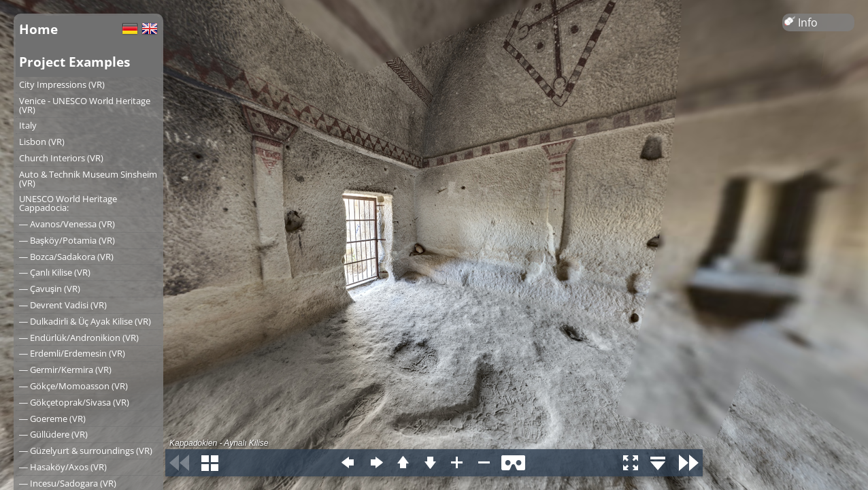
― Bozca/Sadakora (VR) (66, 257)
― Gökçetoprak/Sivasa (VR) (74, 402)
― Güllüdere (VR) (53, 434)
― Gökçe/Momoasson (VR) (73, 386)
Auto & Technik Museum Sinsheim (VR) (88, 179)
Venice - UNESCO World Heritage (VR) (85, 105)
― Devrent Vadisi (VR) (63, 305)
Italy (28, 125)
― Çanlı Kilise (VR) (55, 272)
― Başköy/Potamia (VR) (67, 240)
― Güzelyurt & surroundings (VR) (86, 451)
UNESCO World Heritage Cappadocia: (68, 203)
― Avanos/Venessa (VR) (67, 224)
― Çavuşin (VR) (50, 289)
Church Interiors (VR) (61, 158)
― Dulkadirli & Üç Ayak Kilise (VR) (85, 321)
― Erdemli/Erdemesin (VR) (72, 353)
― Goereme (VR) (52, 419)
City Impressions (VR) (62, 84)
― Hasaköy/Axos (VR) (63, 467)
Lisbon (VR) (42, 142)
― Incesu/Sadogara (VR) (68, 483)
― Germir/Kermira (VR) (65, 370)
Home (38, 29)
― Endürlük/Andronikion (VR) (79, 338)
